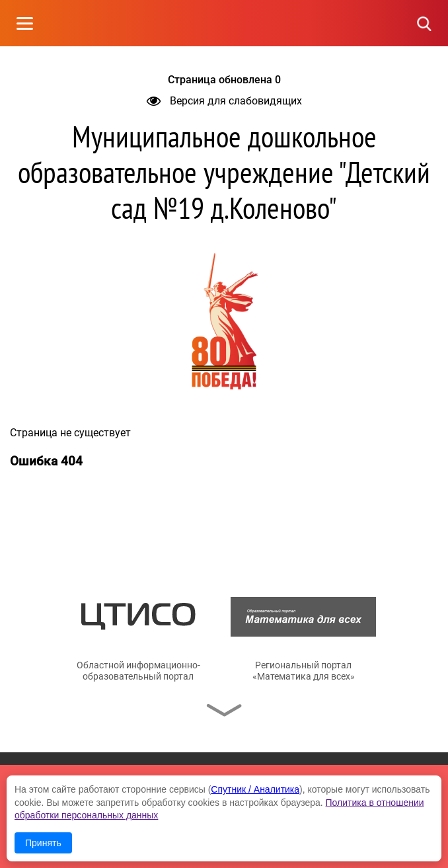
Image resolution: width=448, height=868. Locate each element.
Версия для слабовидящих (224, 101)
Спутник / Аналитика (255, 789)
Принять (43, 843)
